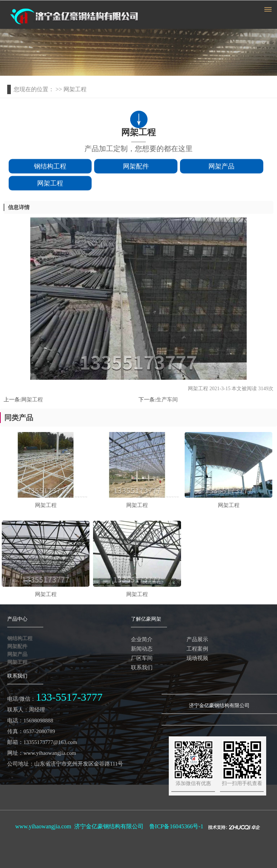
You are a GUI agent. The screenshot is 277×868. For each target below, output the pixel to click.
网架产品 (221, 167)
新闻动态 (142, 649)
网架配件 (136, 167)
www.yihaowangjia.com (43, 826)
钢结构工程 (50, 167)
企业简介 (142, 639)
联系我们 (142, 667)
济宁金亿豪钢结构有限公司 (109, 826)
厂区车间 (142, 658)
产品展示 (197, 639)
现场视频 (197, 658)
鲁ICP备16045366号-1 (176, 826)
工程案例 (197, 649)
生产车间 (167, 400)
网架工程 (50, 185)
